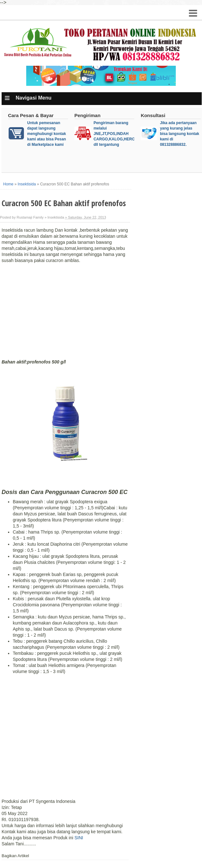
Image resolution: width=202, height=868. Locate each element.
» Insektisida (54, 217)
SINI (79, 838)
